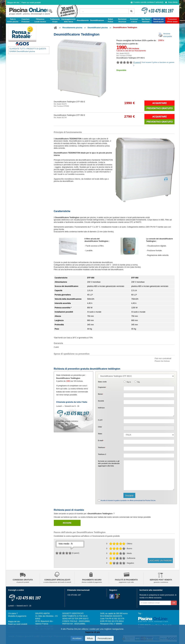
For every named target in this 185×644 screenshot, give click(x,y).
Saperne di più (92, 632)
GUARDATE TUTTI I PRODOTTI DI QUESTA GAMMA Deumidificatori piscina (28, 50)
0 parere (137, 62)
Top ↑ (140, 613)
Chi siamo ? (13, 613)
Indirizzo (101, 408)
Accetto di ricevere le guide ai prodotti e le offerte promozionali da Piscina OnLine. (128, 500)
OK (174, 603)
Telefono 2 (102, 454)
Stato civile (102, 382)
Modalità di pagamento (17, 616)
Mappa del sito (13, 3)
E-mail (101, 440)
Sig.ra (129, 382)
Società (101, 401)
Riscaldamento (83, 20)
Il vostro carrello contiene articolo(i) (147, 2)
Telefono (102, 447)
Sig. (139, 382)
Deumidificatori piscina (98, 28)
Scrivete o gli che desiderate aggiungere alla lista (109, 463)
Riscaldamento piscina (72, 28)
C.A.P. (100, 420)
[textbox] (149, 421)
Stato (100, 434)
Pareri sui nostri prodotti (31, 3)
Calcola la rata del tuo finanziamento (131, 51)
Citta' (100, 427)
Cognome (102, 387)
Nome (100, 394)
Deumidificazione (97, 20)
